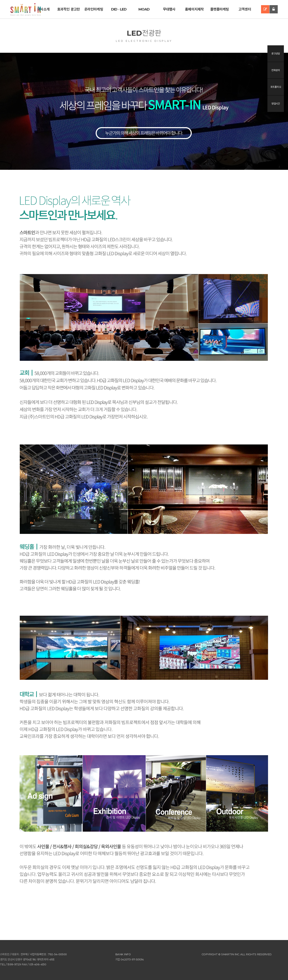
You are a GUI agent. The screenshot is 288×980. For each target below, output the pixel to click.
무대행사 (169, 9)
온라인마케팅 (94, 9)
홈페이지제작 (194, 9)
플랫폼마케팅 (220, 9)
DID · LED (119, 9)
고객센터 (245, 9)
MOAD (144, 9)
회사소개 (43, 9)
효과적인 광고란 (69, 9)
